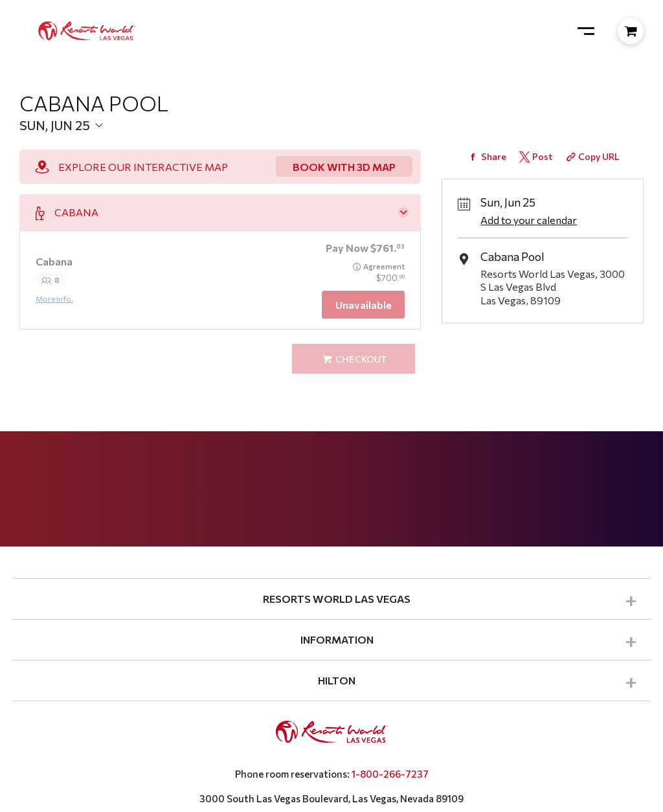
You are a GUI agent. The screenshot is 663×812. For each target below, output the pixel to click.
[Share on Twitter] (534, 156)
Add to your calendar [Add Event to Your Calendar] (529, 220)
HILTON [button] (337, 680)
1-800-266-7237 (390, 774)
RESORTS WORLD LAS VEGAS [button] (337, 599)
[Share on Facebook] (486, 156)
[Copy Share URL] (592, 156)
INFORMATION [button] (337, 639)
